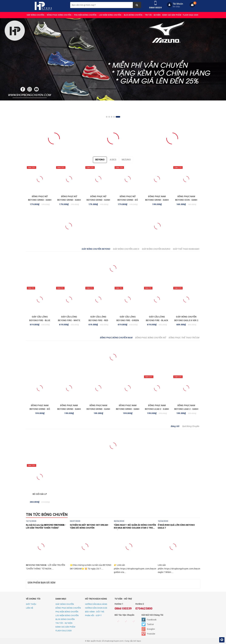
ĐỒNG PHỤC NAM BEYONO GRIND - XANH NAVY (98, 409)
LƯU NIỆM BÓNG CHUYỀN (111, 15)
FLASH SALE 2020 (191, 15)
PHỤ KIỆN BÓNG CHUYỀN (86, 15)
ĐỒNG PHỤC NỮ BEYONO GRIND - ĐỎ (128, 198)
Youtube (151, 634)
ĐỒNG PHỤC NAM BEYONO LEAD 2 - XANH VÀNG (186, 409)
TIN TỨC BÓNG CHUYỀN (47, 515)
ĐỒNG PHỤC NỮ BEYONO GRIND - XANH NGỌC (98, 200)
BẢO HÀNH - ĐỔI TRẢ (95, 612)
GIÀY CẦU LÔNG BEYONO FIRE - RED (98, 319)
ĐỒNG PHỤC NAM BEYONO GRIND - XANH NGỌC (69, 409)
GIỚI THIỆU (31, 604)
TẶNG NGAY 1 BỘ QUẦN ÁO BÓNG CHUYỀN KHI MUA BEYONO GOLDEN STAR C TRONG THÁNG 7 (135, 527)
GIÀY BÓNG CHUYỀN (36, 15)
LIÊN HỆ (30, 608)
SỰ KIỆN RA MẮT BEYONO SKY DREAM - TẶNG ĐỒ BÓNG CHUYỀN (90, 526)
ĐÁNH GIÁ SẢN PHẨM (172, 15)
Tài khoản (178, 4)
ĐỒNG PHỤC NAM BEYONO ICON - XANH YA (186, 200)
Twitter (150, 624)
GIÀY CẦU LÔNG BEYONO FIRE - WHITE (69, 319)
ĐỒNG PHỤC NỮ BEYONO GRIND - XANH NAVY (69, 200)
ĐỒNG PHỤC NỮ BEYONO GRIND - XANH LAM (40, 200)
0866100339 (155, 8)
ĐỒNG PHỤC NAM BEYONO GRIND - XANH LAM (157, 200)
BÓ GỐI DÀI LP (40, 494)
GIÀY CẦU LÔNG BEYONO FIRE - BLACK (157, 319)
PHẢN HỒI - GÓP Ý (93, 615)
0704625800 (144, 608)
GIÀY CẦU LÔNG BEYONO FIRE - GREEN (128, 319)
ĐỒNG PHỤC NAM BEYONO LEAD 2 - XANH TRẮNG (157, 409)
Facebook (152, 620)
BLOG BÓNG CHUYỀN (134, 15)
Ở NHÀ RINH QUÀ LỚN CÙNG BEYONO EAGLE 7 (176, 526)
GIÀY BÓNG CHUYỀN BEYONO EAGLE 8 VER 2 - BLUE (186, 320)
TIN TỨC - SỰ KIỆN (153, 15)
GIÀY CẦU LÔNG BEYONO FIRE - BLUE (40, 319)
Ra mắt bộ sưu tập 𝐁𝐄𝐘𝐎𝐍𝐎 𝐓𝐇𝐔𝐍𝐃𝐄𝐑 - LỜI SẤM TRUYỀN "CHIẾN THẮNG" (46, 526)
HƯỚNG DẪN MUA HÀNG (96, 604)
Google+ (151, 629)
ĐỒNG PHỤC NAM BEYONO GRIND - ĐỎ (40, 407)
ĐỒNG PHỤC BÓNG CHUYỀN (60, 15)
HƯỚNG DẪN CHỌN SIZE (96, 608)
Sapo (139, 641)
